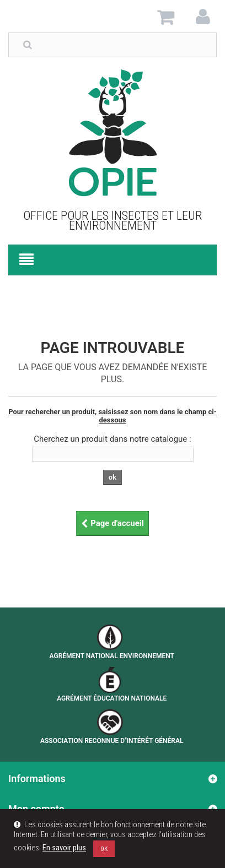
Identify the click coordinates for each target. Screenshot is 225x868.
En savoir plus (64, 848)
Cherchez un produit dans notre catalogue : (112, 439)
